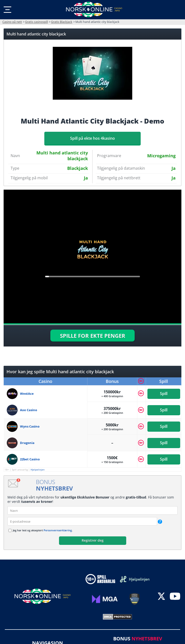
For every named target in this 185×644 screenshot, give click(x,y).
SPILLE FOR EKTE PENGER (93, 336)
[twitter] (161, 597)
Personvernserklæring (58, 530)
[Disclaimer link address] (135, 579)
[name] (92, 510)
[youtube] (175, 597)
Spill (164, 394)
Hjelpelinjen (38, 470)
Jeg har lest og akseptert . (43, 530)
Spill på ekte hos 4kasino (92, 138)
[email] (82, 521)
